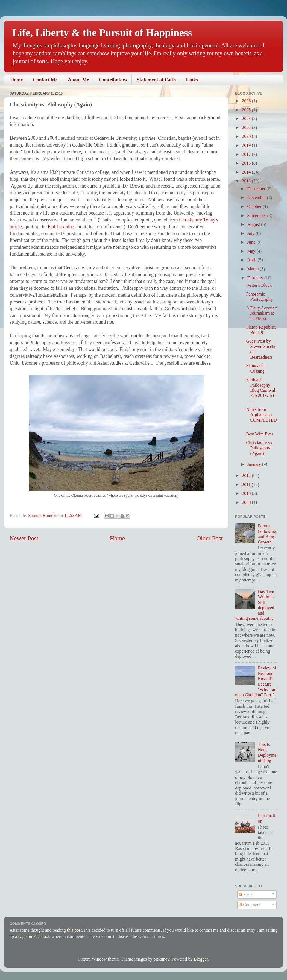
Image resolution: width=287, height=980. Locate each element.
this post (74, 930)
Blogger (201, 959)
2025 (247, 110)
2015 (247, 163)
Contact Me (45, 80)
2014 (247, 172)
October (255, 207)
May (252, 251)
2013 (247, 181)
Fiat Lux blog (61, 227)
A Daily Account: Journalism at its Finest (261, 313)
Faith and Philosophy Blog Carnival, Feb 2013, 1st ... (261, 390)
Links (192, 80)
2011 (247, 485)
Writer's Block (259, 285)
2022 (247, 128)
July (251, 233)
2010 (247, 493)
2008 (247, 502)
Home (17, 80)
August (254, 224)
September (257, 216)
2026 (247, 101)
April (252, 260)
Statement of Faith (156, 80)
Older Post (210, 538)
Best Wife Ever (260, 434)
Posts (245, 894)
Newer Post (24, 538)
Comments (250, 905)
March (253, 269)
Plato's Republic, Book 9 (261, 330)
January (254, 464)
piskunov (161, 959)
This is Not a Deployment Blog (267, 753)
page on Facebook (34, 937)
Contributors (113, 80)
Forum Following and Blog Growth (267, 534)
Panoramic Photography (259, 297)
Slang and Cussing (255, 368)
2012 (247, 476)
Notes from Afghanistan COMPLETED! (261, 417)
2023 (247, 119)
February (256, 278)
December (257, 189)
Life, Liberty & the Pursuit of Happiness (102, 33)
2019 (247, 145)
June (252, 242)
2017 (247, 154)
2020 (247, 136)
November (257, 198)
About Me (78, 80)
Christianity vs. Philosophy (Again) (260, 448)
